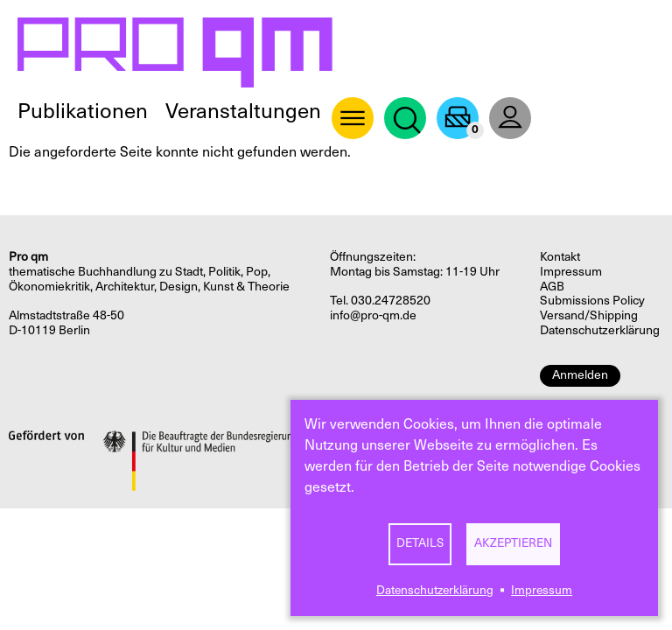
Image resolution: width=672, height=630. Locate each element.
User (510, 118)
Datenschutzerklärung (435, 590)
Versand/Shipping (589, 315)
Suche (405, 118)
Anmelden (580, 375)
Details (420, 543)
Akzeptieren (513, 543)
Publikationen (83, 111)
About (353, 118)
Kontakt (560, 257)
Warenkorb (458, 118)
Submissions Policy (592, 301)
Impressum (542, 590)
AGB (552, 287)
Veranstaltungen (243, 111)
